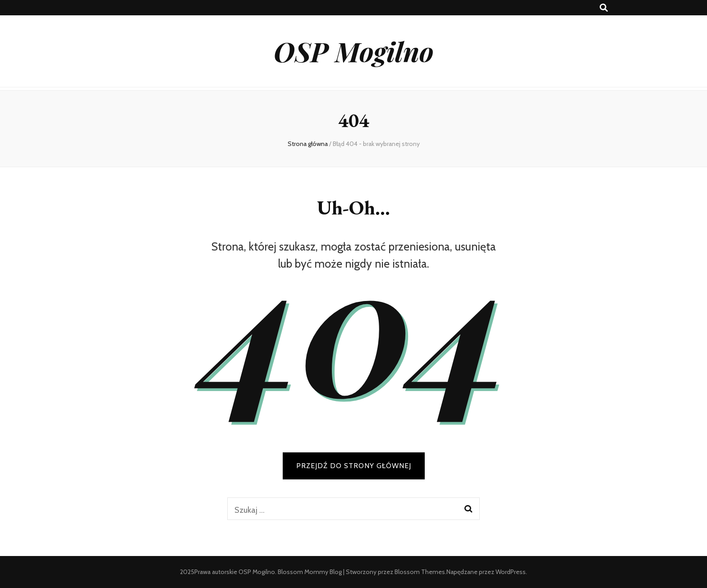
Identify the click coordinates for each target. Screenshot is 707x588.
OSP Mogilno (354, 51)
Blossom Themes (420, 572)
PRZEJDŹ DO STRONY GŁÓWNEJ (354, 466)
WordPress (511, 572)
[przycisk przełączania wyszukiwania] (604, 8)
